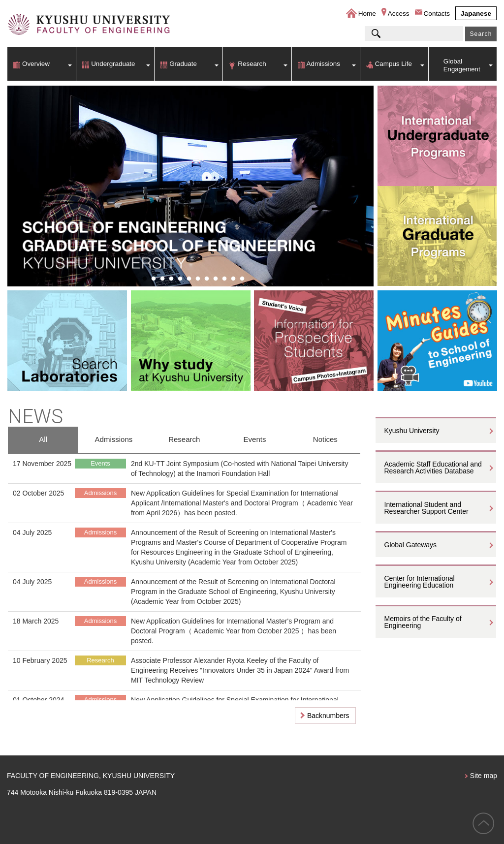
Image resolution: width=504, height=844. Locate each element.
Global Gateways (411, 545)
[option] (190, 186)
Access (399, 14)
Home (367, 14)
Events (255, 439)
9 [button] (216, 279)
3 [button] (162, 279)
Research (252, 64)
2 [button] (154, 279)
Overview (36, 64)
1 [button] (145, 279)
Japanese (476, 14)
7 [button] (198, 279)
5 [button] (180, 279)
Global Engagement (462, 65)
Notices (325, 439)
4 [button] (171, 279)
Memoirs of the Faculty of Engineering (423, 622)
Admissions (323, 64)
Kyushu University (412, 431)
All (43, 439)
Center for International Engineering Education (420, 582)
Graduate (183, 64)
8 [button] (207, 279)
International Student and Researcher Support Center (426, 508)
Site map (484, 776)
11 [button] (233, 279)
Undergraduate (113, 64)
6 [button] (189, 279)
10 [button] (224, 279)
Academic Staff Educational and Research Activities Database (433, 468)
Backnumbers (328, 716)
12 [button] (242, 279)
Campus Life (394, 64)
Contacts (437, 14)
